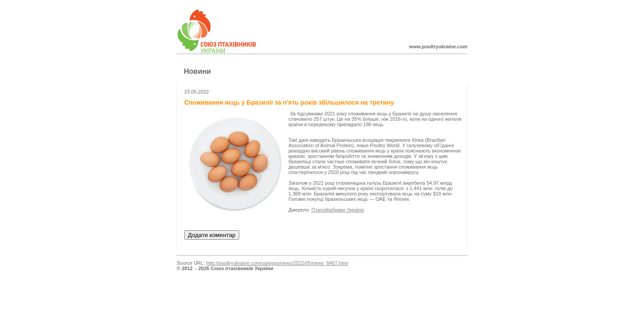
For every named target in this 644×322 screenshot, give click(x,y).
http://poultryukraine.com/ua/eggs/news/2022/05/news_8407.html (277, 263)
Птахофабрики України (338, 210)
